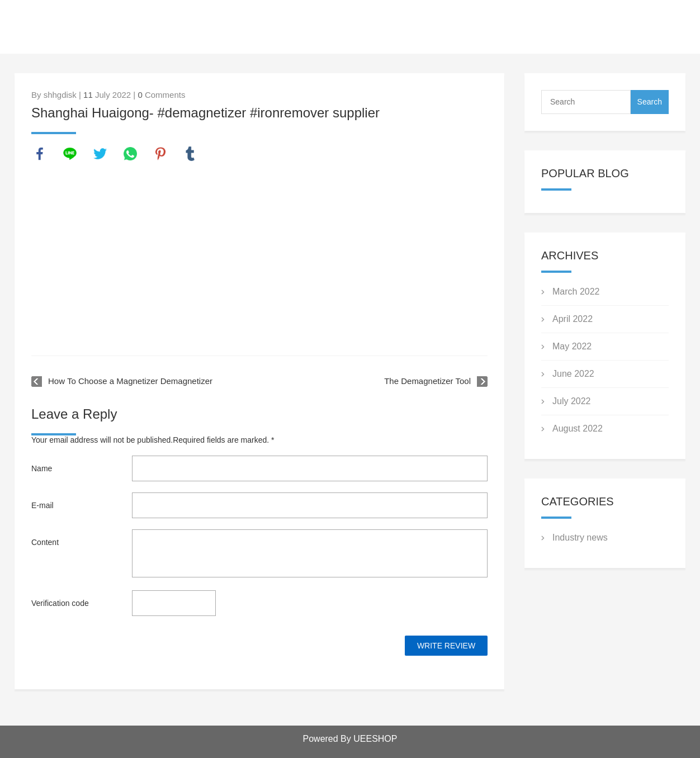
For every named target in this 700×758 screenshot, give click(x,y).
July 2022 (572, 401)
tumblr (190, 154)
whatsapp (130, 154)
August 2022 (578, 428)
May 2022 (572, 346)
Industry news (580, 537)
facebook (40, 154)
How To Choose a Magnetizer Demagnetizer (130, 381)
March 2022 (576, 292)
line (70, 154)
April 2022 (573, 319)
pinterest (160, 154)
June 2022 (573, 374)
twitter (100, 154)
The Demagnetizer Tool (427, 381)
